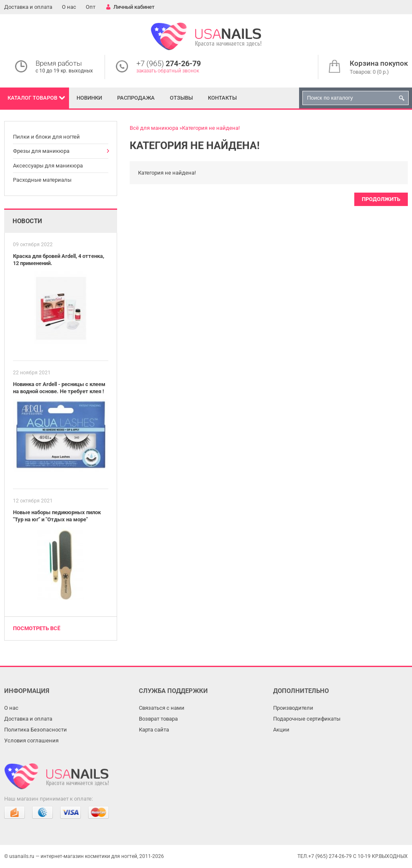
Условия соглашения (31, 741)
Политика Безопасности (36, 730)
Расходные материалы (42, 180)
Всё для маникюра (154, 128)
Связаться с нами (162, 708)
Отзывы (181, 98)
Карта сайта (154, 730)
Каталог (32, 98)
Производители (293, 708)
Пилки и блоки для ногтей (46, 137)
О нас (69, 7)
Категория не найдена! (211, 128)
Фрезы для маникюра (41, 151)
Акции (281, 730)
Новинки (89, 98)
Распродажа (136, 98)
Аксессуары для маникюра (48, 166)
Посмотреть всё (37, 628)
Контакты (222, 98)
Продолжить (381, 199)
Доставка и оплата (28, 7)
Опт (91, 7)
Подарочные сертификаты (307, 719)
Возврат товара (158, 719)
